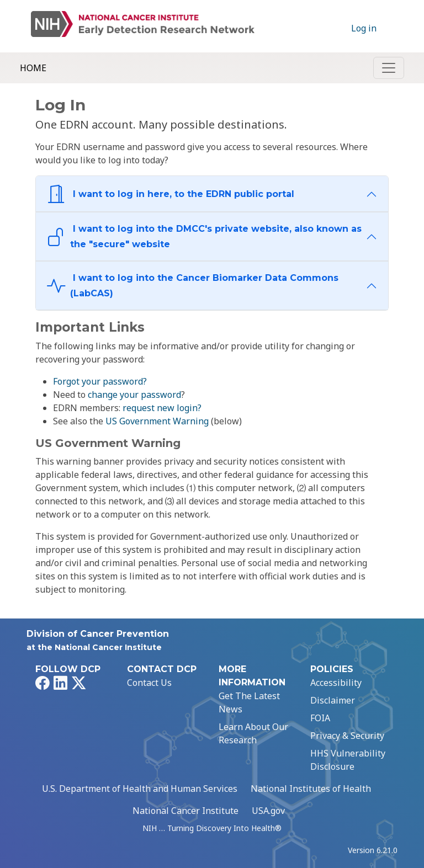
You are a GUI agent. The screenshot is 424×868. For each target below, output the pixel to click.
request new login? (162, 408)
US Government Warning (157, 421)
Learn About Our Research (253, 733)
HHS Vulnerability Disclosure (348, 760)
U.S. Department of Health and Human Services (140, 789)
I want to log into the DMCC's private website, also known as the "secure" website (204, 236)
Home (33, 68)
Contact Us (149, 683)
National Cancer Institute (185, 811)
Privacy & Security (347, 736)
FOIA (320, 718)
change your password (134, 395)
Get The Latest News (249, 702)
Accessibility (336, 683)
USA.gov (268, 811)
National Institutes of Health (311, 789)
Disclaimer (333, 700)
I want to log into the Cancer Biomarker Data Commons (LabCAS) (193, 286)
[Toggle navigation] (389, 68)
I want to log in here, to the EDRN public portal (171, 194)
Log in (364, 28)
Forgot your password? (100, 381)
